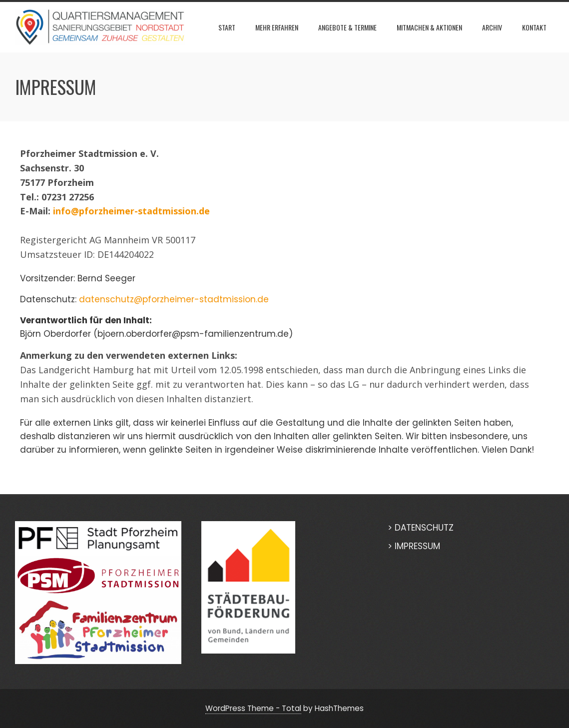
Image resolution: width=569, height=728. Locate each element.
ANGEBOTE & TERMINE (347, 27)
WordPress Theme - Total (253, 708)
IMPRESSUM (417, 546)
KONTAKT (534, 27)
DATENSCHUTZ (424, 528)
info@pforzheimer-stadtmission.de (131, 211)
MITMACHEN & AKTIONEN (429, 27)
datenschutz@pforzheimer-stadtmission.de (174, 299)
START (227, 27)
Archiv (492, 27)
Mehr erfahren (277, 27)
